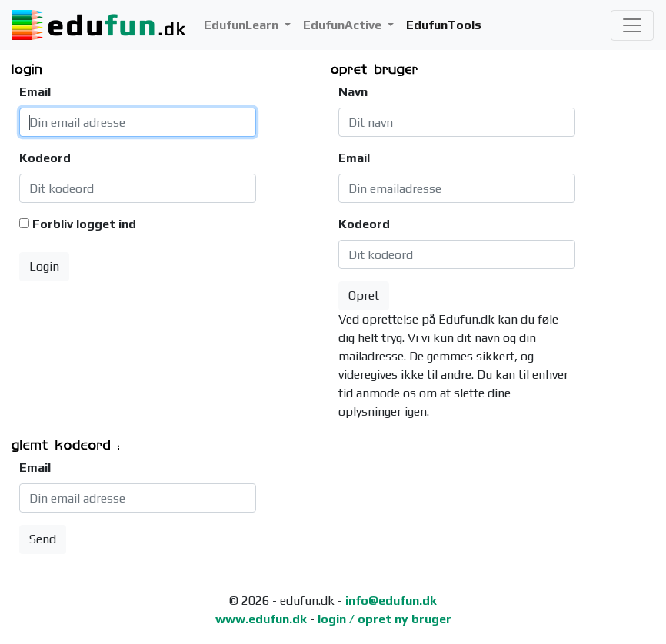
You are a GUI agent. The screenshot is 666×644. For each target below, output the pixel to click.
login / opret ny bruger (385, 619)
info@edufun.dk (391, 601)
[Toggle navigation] (632, 25)
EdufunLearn (243, 25)
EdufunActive (344, 25)
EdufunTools (444, 25)
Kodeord (40, 158)
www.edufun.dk (261, 619)
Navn (353, 92)
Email (35, 92)
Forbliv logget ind (84, 224)
